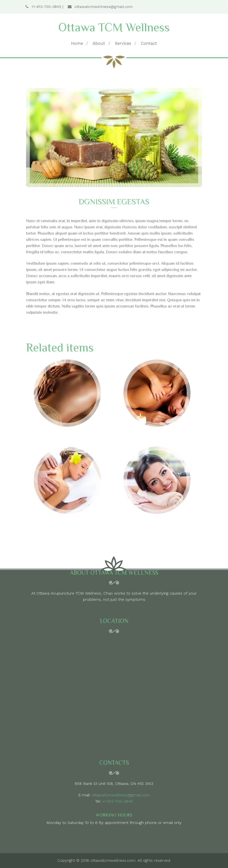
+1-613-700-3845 (44, 7)
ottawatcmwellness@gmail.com (100, 7)
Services (123, 43)
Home (77, 43)
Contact (149, 43)
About (99, 43)
